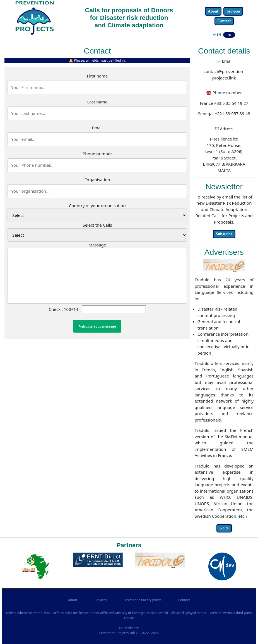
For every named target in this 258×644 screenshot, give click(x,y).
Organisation (97, 180)
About (213, 11)
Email (97, 128)
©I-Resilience (129, 628)
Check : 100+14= (65, 309)
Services (233, 11)
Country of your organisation (97, 205)
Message (97, 245)
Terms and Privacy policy (143, 600)
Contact (224, 21)
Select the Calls (97, 225)
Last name (97, 102)
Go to (224, 528)
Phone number (97, 154)
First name (97, 76)
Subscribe (224, 234)
